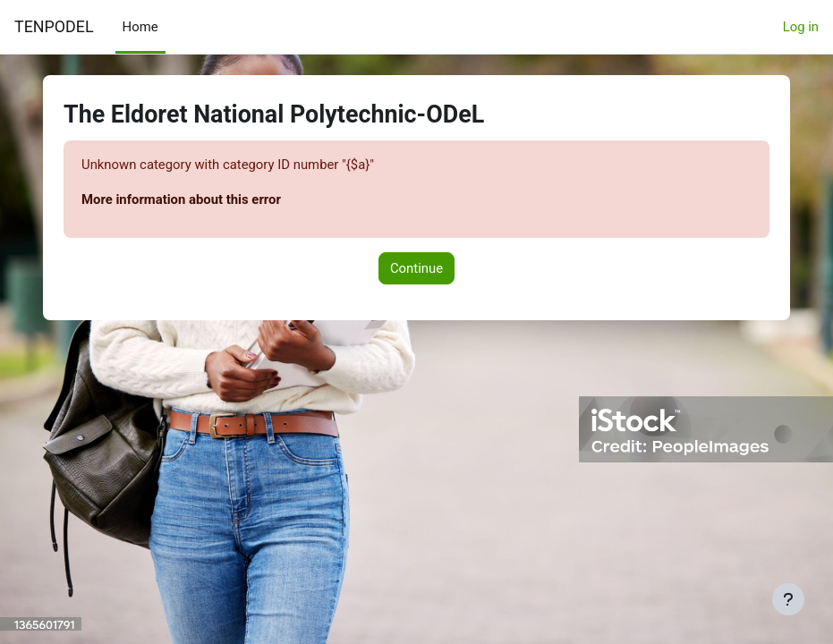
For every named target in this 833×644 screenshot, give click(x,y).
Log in (801, 27)
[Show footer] (788, 599)
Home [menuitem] (140, 27)
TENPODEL (54, 26)
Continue (416, 268)
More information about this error (181, 199)
